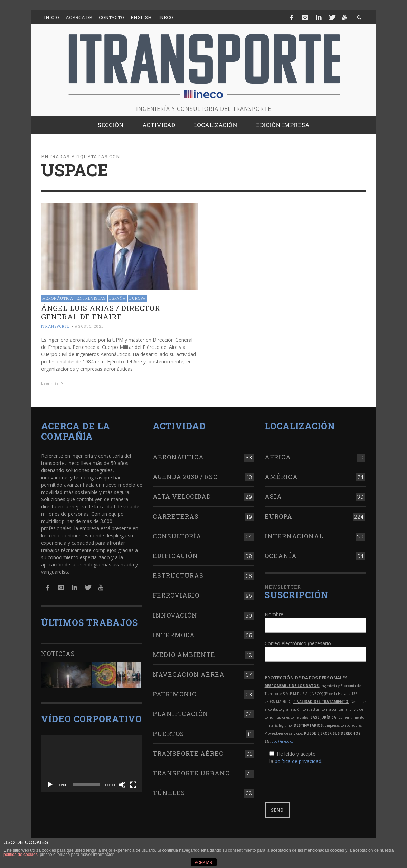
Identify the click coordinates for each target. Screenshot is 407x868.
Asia (273, 495)
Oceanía (281, 555)
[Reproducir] (50, 784)
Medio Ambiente (184, 654)
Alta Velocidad (182, 495)
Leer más (53, 383)
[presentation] (317, 782)
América (281, 476)
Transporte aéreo (188, 752)
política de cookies (21, 855)
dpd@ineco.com (284, 740)
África (278, 456)
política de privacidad (298, 760)
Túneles (169, 792)
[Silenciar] (122, 784)
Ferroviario (176, 594)
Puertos (168, 732)
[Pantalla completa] (133, 784)
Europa (138, 298)
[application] (92, 762)
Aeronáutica (58, 298)
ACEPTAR (203, 862)
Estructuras (178, 574)
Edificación (175, 555)
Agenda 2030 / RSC (185, 476)
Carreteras (176, 515)
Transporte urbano (191, 772)
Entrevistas (91, 298)
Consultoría (177, 535)
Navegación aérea (189, 673)
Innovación (175, 614)
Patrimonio (175, 693)
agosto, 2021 (89, 326)
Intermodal (176, 634)
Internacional (294, 535)
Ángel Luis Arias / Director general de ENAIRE (101, 312)
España (117, 298)
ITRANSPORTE (56, 326)
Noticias (58, 652)
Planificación (181, 713)
